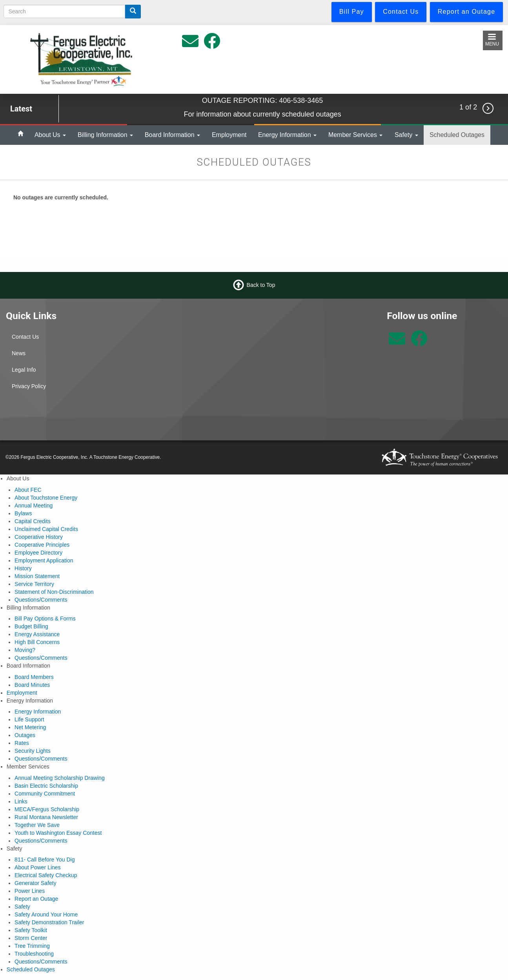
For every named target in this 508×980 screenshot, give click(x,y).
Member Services (355, 135)
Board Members (34, 677)
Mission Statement (37, 576)
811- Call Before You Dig (45, 860)
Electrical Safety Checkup (46, 875)
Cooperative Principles (42, 545)
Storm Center (31, 938)
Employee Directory (38, 553)
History (23, 568)
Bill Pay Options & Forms (45, 619)
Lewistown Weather (318, 339)
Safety (406, 135)
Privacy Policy (29, 386)
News (19, 353)
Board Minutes (32, 685)
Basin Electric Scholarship (46, 786)
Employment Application (44, 560)
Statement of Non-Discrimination (54, 592)
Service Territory (34, 584)
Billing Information (105, 135)
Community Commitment (45, 794)
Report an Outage (36, 899)
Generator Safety (36, 883)
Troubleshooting (34, 954)
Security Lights (33, 751)
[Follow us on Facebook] (419, 343)
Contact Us (25, 337)
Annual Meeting (34, 506)
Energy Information (287, 135)
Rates (22, 743)
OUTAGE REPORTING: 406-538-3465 (262, 100)
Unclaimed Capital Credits (46, 529)
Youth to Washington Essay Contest (58, 833)
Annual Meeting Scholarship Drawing (60, 778)
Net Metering (30, 727)
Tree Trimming (32, 946)
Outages (25, 735)
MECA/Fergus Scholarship (47, 809)
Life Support (29, 719)
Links (21, 801)
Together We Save (37, 825)
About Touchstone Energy (46, 498)
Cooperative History (39, 537)
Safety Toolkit (31, 930)
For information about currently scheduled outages (262, 114)
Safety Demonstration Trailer (49, 922)
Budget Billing (31, 626)
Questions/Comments (41, 600)
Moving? (25, 650)
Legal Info (24, 370)
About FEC (28, 490)
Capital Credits (33, 521)
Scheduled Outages (457, 135)
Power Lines (30, 891)
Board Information (172, 135)
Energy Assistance (37, 634)
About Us (50, 135)
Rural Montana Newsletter (46, 817)
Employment (229, 135)
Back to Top (261, 285)
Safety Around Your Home (46, 914)
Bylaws (23, 513)
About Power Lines (38, 867)
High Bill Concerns (37, 642)
